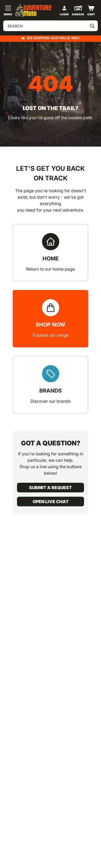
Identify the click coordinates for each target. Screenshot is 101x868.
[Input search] (50, 26)
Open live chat (51, 502)
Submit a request (50, 488)
